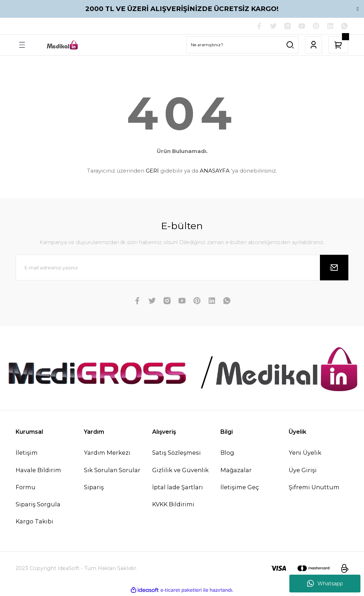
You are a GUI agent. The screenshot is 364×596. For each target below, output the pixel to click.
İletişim (27, 453)
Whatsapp (325, 584)
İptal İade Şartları (178, 488)
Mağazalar (236, 471)
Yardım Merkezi (107, 453)
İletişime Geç (240, 488)
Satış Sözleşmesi (176, 453)
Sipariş (94, 488)
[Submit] (334, 268)
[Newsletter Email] (182, 268)
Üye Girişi (303, 471)
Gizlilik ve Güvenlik (180, 471)
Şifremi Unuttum (314, 488)
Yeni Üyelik (305, 453)
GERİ (152, 171)
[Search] (242, 46)
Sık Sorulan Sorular (112, 471)
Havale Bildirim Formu (38, 479)
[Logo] (63, 46)
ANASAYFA (215, 171)
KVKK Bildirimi (173, 505)
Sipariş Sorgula (38, 505)
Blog (227, 453)
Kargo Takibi (34, 522)
